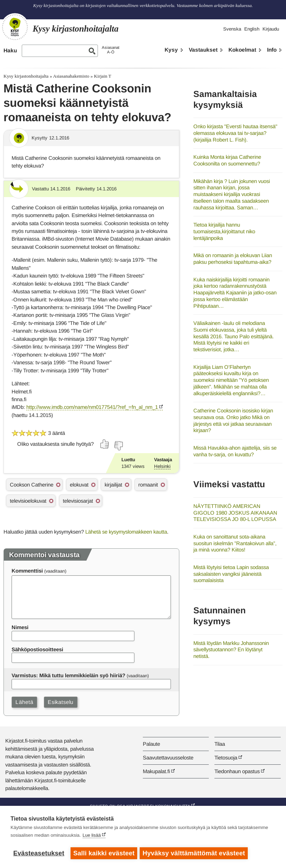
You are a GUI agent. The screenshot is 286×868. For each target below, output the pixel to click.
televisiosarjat (78, 501)
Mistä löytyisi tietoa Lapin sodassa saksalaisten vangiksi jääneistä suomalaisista (231, 574)
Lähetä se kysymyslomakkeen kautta (126, 532)
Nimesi (20, 627)
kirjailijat (113, 485)
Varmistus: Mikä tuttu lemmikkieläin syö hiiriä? (68, 675)
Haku (10, 50)
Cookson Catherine (32, 485)
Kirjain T (103, 76)
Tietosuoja (226, 758)
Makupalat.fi (156, 771)
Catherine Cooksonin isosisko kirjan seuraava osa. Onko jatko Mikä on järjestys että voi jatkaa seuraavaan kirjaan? (233, 420)
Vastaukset (203, 50)
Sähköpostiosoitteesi (37, 649)
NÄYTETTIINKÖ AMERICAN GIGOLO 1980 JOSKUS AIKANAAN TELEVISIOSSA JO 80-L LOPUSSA (235, 513)
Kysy (171, 50)
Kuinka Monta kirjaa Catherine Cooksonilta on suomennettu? (227, 160)
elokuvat (79, 485)
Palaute (151, 744)
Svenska (232, 29)
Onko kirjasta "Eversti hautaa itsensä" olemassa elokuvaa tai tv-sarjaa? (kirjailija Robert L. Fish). (235, 133)
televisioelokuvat (28, 501)
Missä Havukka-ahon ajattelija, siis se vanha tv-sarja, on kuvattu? (235, 451)
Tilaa (220, 744)
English (252, 29)
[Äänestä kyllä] (105, 444)
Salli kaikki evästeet (104, 853)
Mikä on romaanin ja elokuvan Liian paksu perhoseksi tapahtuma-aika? (233, 259)
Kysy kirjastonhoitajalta (26, 76)
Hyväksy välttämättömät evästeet (195, 853)
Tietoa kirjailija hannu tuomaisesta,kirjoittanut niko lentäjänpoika (224, 231)
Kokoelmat (242, 50)
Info (272, 50)
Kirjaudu (271, 29)
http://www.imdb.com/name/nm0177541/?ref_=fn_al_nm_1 (92, 407)
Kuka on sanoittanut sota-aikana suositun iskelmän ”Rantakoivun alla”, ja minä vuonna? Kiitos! (235, 543)
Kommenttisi (27, 571)
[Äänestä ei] (118, 446)
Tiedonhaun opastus (237, 771)
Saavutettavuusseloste (168, 758)
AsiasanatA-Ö (111, 50)
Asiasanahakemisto (71, 76)
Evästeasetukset (39, 853)
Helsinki (162, 466)
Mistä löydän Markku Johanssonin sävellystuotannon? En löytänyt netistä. (231, 650)
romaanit (148, 485)
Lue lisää (92, 836)
